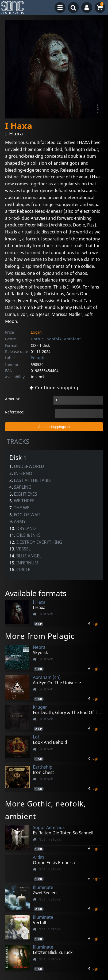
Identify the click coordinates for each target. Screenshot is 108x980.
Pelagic (38, 358)
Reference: (15, 412)
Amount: (13, 399)
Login (36, 332)
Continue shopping (54, 388)
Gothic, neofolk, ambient (56, 339)
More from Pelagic (40, 636)
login (96, 624)
